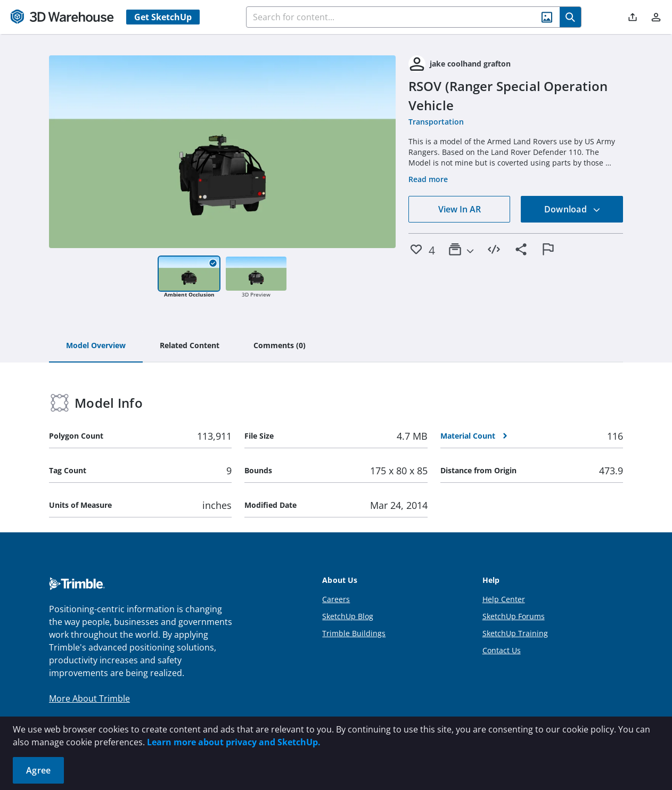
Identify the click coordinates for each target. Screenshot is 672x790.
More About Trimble (89, 698)
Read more (428, 179)
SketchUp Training (515, 633)
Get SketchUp (163, 17)
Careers (336, 599)
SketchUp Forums (514, 616)
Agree (38, 770)
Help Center (504, 599)
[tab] (96, 346)
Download (572, 209)
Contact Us (502, 650)
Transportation (436, 122)
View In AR (460, 209)
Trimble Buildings (354, 633)
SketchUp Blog (348, 616)
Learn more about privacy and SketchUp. (234, 742)
